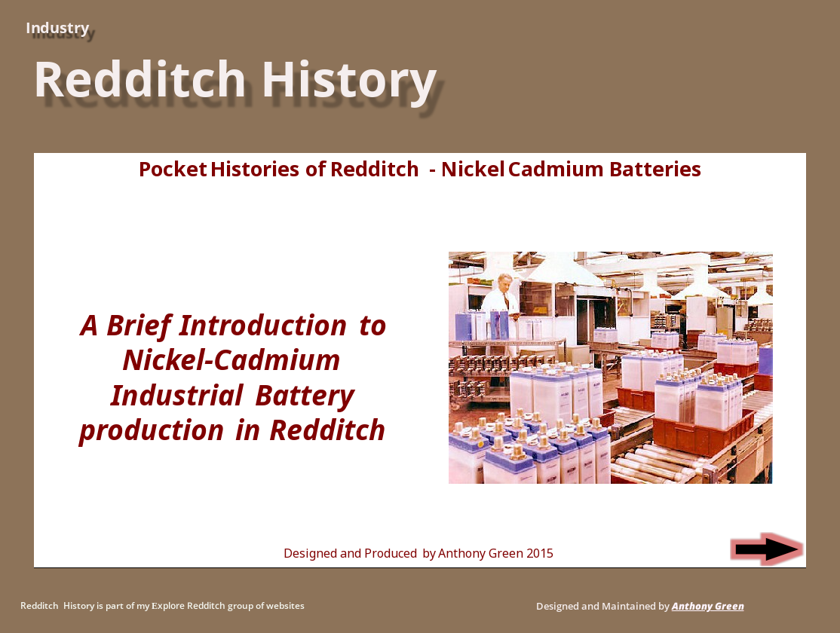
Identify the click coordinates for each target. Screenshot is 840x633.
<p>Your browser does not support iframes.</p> (420, 361)
